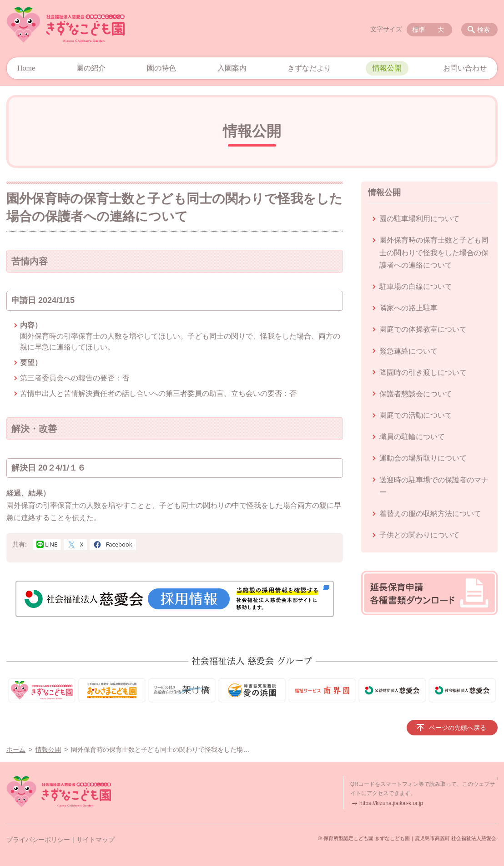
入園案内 (232, 68)
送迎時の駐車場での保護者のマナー (434, 486)
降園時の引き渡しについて (423, 372)
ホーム (16, 750)
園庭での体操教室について (423, 329)
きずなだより (309, 68)
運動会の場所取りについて (423, 458)
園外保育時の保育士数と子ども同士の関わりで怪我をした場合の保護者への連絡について (434, 252)
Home (26, 68)
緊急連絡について (408, 351)
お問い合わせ (465, 68)
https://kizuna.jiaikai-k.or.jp (391, 803)
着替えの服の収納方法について (430, 514)
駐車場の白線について (416, 286)
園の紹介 (91, 68)
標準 (418, 30)
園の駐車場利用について (419, 219)
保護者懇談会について (416, 394)
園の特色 (161, 68)
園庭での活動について (416, 415)
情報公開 (387, 68)
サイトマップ (96, 840)
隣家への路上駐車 (408, 308)
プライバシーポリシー (38, 840)
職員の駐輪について (412, 437)
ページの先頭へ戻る (458, 728)
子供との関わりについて (419, 535)
